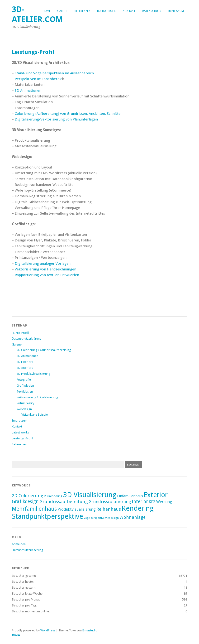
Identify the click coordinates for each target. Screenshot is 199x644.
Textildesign (25, 392)
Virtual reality (25, 403)
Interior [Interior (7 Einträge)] (140, 502)
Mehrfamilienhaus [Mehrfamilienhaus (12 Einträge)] (34, 509)
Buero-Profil (107, 11)
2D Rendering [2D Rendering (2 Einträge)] (53, 496)
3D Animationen (28, 91)
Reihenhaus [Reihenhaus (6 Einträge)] (109, 509)
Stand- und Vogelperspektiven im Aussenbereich (54, 73)
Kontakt (129, 11)
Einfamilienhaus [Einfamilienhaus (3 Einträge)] (130, 496)
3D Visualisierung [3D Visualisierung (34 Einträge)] (90, 495)
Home (47, 11)
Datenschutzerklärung (27, 339)
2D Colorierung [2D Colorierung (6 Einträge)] (28, 496)
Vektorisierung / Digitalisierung (37, 397)
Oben (16, 635)
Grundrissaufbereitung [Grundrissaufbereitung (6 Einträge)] (64, 502)
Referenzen (83, 11)
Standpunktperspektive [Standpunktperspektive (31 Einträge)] (47, 516)
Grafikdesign (25, 386)
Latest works (20, 432)
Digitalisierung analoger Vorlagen (43, 264)
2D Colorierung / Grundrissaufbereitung (44, 350)
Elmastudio (90, 630)
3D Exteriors (25, 362)
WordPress (48, 630)
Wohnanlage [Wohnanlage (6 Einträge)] (133, 517)
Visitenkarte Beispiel (35, 415)
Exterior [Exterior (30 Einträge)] (156, 495)
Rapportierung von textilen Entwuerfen (47, 275)
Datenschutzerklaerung (27, 550)
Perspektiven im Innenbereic (38, 79)
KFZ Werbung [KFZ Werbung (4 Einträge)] (160, 502)
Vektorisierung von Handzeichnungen (45, 269)
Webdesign (24, 409)
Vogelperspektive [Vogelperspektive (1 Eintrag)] (94, 518)
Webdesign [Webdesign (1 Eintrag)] (112, 518)
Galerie (63, 11)
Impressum (176, 11)
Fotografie (24, 380)
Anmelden (19, 544)
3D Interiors (25, 368)
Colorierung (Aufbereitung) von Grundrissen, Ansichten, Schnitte (68, 114)
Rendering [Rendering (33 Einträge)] (138, 508)
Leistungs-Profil (22, 438)
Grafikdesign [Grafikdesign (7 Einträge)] (25, 502)
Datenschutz (152, 11)
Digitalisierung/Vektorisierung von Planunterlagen (56, 119)
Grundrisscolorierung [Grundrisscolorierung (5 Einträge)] (110, 502)
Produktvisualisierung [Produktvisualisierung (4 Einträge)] (77, 509)
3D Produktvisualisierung (33, 374)
